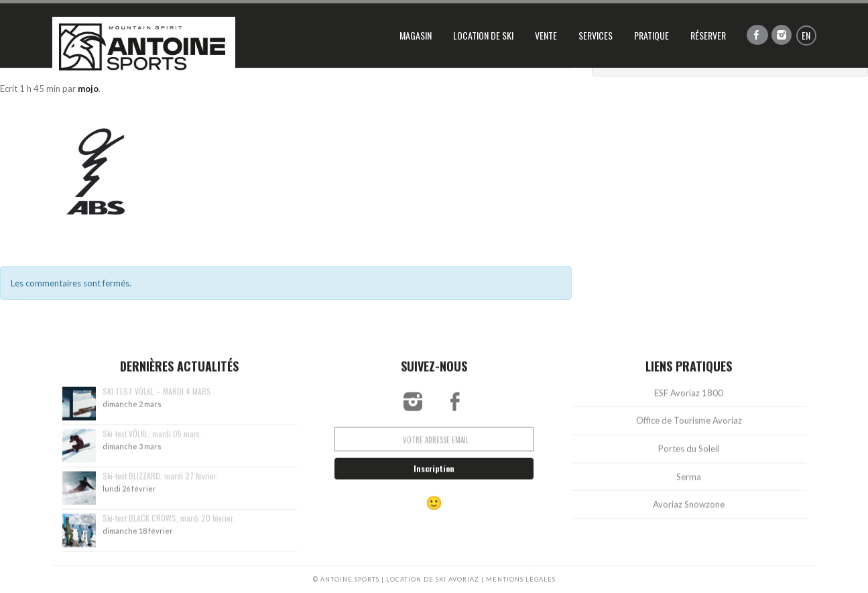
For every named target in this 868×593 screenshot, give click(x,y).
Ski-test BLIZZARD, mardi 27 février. (160, 482)
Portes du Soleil (689, 455)
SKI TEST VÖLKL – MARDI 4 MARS (157, 397)
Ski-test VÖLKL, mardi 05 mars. (152, 440)
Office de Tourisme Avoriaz (689, 427)
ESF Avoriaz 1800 (689, 399)
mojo (88, 89)
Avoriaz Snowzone (689, 510)
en (806, 35)
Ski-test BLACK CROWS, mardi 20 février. (169, 524)
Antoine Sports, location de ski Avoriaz (144, 47)
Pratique (652, 35)
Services (596, 35)
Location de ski (483, 35)
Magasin (416, 35)
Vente (546, 35)
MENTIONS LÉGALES (521, 579)
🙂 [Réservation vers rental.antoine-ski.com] (434, 509)
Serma (689, 483)
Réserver (708, 35)
